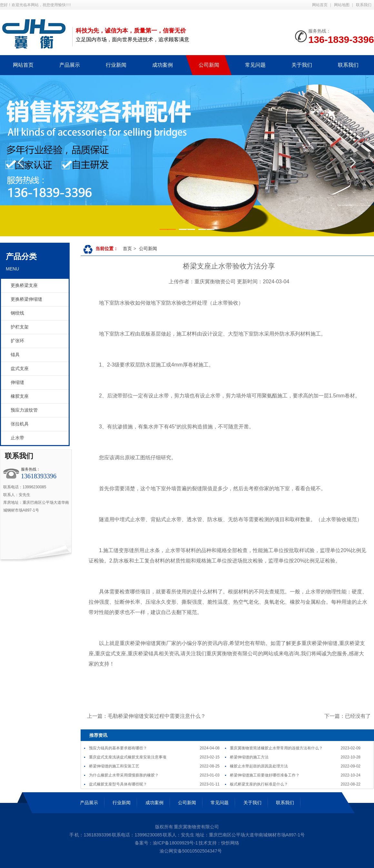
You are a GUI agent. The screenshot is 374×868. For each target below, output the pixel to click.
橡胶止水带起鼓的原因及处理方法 (259, 766)
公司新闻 (148, 249)
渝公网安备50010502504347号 (190, 851)
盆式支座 (20, 369)
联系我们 (364, 5)
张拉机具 (20, 424)
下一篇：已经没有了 (348, 716)
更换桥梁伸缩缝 (26, 299)
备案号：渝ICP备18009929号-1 (166, 843)
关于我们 (252, 803)
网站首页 (320, 5)
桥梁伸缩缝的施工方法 (249, 757)
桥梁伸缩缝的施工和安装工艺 (114, 766)
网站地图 (342, 5)
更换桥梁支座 (24, 285)
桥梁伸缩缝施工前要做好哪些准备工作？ (265, 775)
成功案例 (154, 803)
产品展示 (89, 803)
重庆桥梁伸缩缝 (138, 643)
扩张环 (17, 341)
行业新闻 (122, 803)
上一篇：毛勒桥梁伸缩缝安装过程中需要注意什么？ (146, 716)
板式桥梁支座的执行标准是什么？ (259, 784)
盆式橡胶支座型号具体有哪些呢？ (118, 784)
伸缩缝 (17, 382)
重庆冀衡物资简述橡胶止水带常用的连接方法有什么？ (276, 748)
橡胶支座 (20, 396)
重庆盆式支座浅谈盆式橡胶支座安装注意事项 (128, 757)
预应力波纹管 (24, 410)
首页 (127, 249)
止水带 (17, 438)
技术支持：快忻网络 (219, 843)
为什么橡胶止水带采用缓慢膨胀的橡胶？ (124, 775)
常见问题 (220, 803)
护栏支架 (20, 327)
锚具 (15, 355)
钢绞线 (17, 313)
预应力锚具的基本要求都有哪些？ (118, 748)
